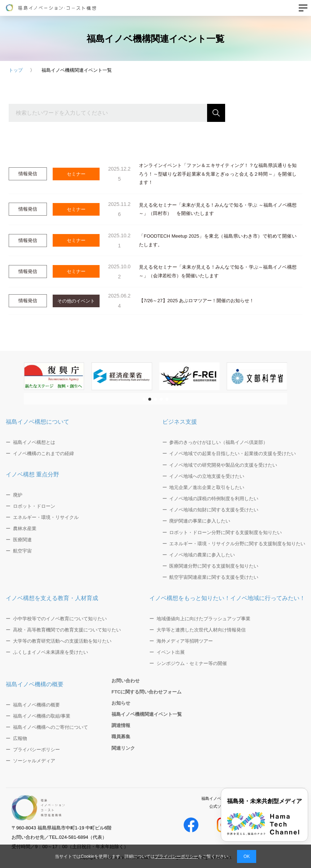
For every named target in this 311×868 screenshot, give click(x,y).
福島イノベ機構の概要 (35, 684)
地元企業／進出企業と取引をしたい (207, 487)
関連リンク (123, 748)
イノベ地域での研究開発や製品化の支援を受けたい (223, 465)
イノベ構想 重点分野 (32, 474)
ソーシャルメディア (34, 761)
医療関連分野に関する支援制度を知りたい (214, 566)
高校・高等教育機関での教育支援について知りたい (67, 630)
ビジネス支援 (180, 422)
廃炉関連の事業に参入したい (200, 521)
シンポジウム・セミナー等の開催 (192, 663)
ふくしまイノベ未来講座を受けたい (51, 652)
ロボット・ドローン (34, 506)
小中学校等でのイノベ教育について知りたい (60, 619)
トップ (16, 70)
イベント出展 (171, 652)
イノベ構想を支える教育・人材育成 (52, 598)
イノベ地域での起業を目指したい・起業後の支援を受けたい (233, 453)
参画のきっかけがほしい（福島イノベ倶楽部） (218, 442)
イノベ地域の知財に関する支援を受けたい (214, 510)
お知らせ (121, 703)
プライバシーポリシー (176, 856)
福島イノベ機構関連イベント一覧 (147, 714)
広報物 (20, 738)
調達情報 (121, 725)
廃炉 (18, 495)
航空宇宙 (22, 551)
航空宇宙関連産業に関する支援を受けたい (214, 577)
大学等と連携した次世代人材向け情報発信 (201, 630)
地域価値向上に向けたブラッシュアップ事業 (203, 619)
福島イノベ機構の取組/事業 (42, 716)
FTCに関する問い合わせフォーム (146, 692)
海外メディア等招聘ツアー (185, 641)
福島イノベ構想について (38, 422)
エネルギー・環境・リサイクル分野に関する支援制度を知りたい (237, 544)
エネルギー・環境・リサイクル (46, 517)
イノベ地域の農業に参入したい (202, 555)
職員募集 (121, 737)
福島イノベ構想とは (34, 442)
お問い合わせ (126, 681)
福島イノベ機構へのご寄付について (51, 727)
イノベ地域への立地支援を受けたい (207, 476)
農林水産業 (25, 528)
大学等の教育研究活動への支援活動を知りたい (62, 641)
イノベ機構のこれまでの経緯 (43, 453)
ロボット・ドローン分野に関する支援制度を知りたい (225, 532)
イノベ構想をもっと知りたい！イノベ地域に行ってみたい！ (227, 598)
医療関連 (22, 540)
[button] (144, 399)
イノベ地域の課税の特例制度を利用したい (214, 499)
